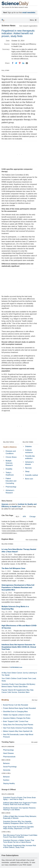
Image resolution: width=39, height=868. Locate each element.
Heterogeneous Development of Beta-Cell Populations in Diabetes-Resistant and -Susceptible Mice (18, 587)
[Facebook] (13, 63)
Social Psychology (10, 767)
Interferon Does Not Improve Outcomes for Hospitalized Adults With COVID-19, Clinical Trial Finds (19, 647)
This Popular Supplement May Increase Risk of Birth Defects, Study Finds (20, 846)
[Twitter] (16, 63)
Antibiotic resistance (29, 451)
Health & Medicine (10, 447)
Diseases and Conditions (11, 452)
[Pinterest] (20, 63)
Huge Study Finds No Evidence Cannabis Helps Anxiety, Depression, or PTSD (18, 828)
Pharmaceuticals (9, 757)
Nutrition (6, 780)
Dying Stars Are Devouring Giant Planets (18, 725)
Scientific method (32, 475)
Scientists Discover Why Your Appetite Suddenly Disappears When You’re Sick (18, 822)
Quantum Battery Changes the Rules (17, 718)
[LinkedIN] (23, 63)
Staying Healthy (9, 783)
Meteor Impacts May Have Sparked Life (18, 731)
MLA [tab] (18, 517)
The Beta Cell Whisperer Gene (13, 568)
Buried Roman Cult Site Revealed (16, 705)
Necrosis (28, 468)
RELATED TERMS (28, 442)
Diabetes (28, 446)
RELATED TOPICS (9, 442)
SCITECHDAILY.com (16, 667)
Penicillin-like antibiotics (30, 457)
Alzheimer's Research (10, 492)
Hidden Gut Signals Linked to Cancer (17, 715)
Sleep (27, 472)
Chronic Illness (11, 457)
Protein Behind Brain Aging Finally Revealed (19, 708)
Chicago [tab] (32, 517)
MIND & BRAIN (6, 760)
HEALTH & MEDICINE (8, 747)
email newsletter (29, 13)
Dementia (7, 770)
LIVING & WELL (6, 773)
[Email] (27, 63)
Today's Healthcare (10, 474)
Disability (9, 469)
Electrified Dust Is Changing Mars (15, 712)
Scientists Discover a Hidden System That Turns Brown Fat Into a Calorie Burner (19, 841)
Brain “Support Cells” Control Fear (16, 721)
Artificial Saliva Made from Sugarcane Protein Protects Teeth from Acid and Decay (20, 804)
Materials (5, 504)
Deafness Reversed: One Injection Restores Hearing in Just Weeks (19, 809)
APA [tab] (24, 517)
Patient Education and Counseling (11, 481)
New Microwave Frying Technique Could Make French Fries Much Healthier (20, 836)
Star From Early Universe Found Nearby (18, 728)
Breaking (5, 700)
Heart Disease (8, 753)
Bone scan (29, 479)
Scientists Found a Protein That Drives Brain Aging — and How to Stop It (19, 798)
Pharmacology (11, 487)
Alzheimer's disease (29, 463)
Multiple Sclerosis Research (9, 463)
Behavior (6, 763)
